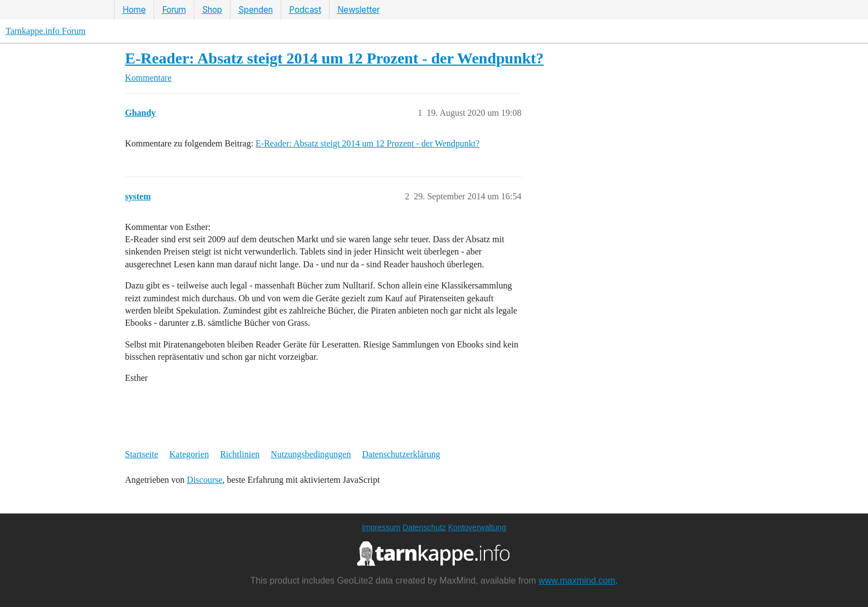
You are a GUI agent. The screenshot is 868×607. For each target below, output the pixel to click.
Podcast (305, 10)
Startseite (142, 454)
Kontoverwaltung (477, 527)
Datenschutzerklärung (401, 454)
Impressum (381, 527)
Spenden (256, 10)
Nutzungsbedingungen (311, 454)
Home (134, 10)
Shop (212, 10)
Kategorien (189, 454)
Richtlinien (240, 454)
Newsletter (359, 10)
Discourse (205, 480)
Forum (174, 10)
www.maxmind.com (577, 581)
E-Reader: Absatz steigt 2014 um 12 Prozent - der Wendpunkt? (335, 58)
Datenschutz (424, 527)
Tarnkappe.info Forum (46, 31)
